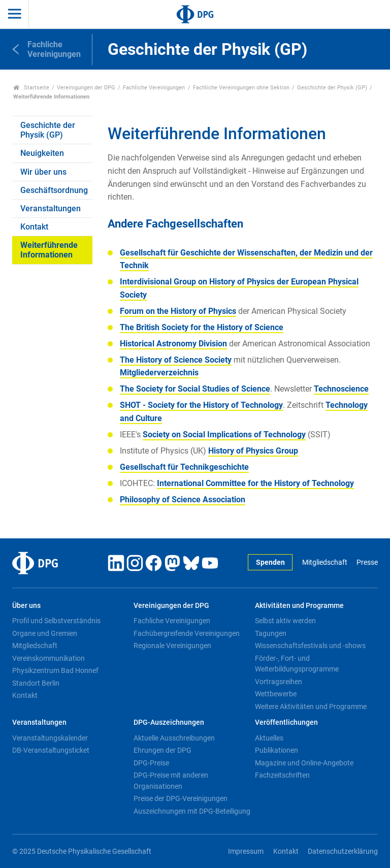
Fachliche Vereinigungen (154, 88)
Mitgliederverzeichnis (159, 373)
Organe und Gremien (45, 633)
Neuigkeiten (42, 153)
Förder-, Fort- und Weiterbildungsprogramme (297, 664)
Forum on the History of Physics (178, 311)
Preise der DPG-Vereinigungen (181, 798)
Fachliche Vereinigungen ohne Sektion (241, 88)
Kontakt (34, 227)
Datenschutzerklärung (343, 851)
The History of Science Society (176, 360)
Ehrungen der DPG (162, 750)
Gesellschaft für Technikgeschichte (184, 467)
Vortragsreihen (279, 682)
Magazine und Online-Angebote (304, 763)
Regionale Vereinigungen (172, 646)
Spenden (270, 562)
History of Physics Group (253, 451)
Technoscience (341, 389)
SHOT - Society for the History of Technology (201, 405)
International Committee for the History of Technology (255, 483)
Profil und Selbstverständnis (56, 621)
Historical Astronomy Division (173, 344)
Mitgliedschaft (325, 562)
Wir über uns (43, 172)
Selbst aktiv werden (285, 621)
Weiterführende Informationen (49, 250)
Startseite (31, 88)
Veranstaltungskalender (50, 738)
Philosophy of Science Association (183, 500)
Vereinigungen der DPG (86, 88)
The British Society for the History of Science (202, 327)
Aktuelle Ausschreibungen (174, 738)
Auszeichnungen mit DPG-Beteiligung (192, 811)
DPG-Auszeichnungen (169, 722)
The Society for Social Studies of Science (195, 389)
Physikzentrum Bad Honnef (55, 670)
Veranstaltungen (51, 208)
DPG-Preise (151, 763)
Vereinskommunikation (48, 658)
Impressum (246, 851)
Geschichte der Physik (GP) (332, 88)
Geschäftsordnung (54, 190)
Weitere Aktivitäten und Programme (311, 706)
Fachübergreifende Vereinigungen (187, 633)
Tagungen (271, 633)
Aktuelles (269, 738)
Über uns (26, 606)
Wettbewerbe (276, 694)
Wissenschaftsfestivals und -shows (310, 646)
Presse (367, 562)
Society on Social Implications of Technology (224, 435)
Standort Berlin (36, 683)
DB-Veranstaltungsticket (51, 750)
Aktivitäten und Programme (299, 606)
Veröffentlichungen (286, 722)
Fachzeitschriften (282, 775)
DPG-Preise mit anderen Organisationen (171, 781)
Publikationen (277, 750)
